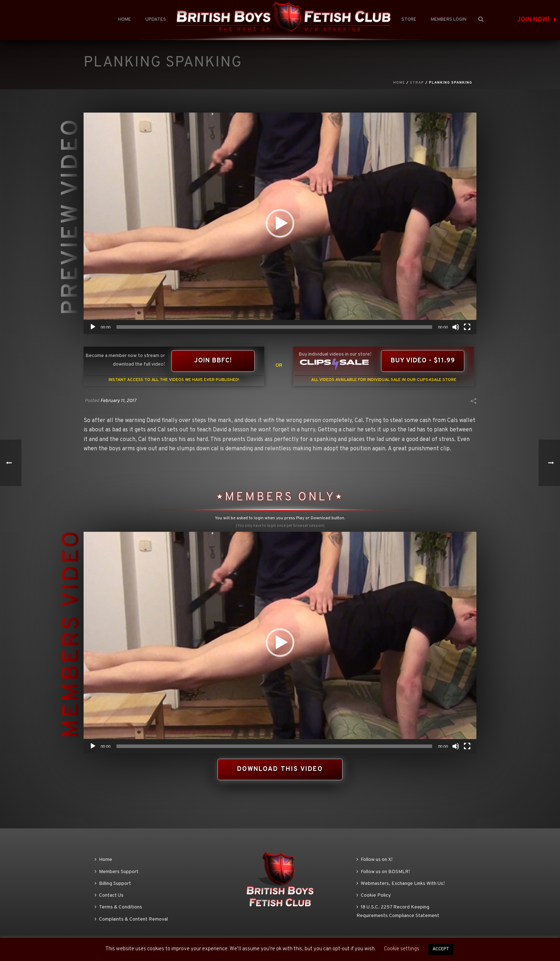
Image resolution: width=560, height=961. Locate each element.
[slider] (274, 327)
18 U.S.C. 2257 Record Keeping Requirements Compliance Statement (398, 911)
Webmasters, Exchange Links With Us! (401, 884)
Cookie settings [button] (402, 949)
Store (409, 20)
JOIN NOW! (537, 20)
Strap (417, 83)
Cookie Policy (374, 895)
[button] (280, 223)
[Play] (93, 327)
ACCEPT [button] (441, 949)
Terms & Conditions (118, 907)
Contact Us (109, 895)
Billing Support (113, 884)
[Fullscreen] (467, 327)
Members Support (117, 872)
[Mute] (456, 327)
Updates (156, 20)
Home (125, 20)
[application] (280, 223)
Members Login (449, 20)
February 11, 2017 (118, 401)
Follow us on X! (374, 860)
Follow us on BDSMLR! (383, 872)
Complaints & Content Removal (131, 919)
